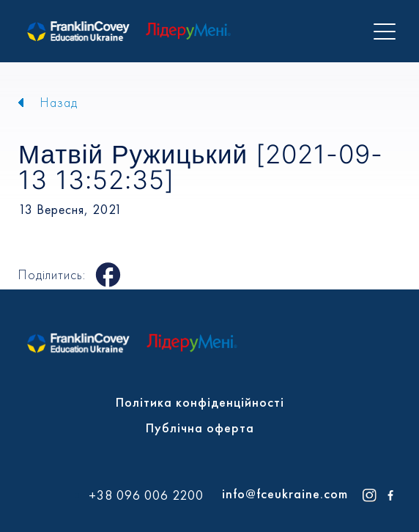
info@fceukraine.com (285, 494)
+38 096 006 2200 (146, 495)
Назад (59, 102)
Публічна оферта (200, 428)
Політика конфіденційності (200, 402)
